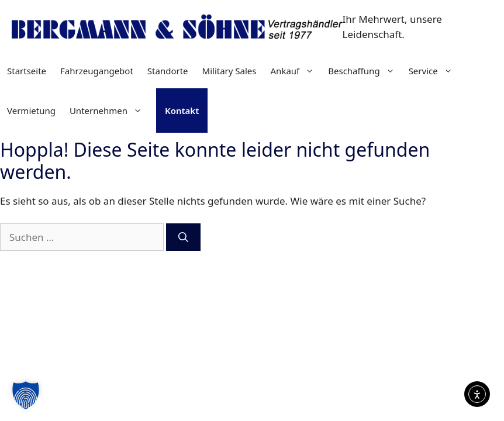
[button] (26, 395)
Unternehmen (109, 111)
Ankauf (296, 71)
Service (434, 71)
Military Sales (229, 71)
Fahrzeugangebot (97, 71)
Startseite (27, 71)
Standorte (168, 71)
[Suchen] (183, 237)
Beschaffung (365, 71)
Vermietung (31, 111)
